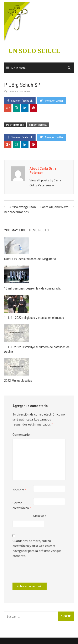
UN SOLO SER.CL (34, 51)
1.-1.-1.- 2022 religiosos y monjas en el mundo (34, 318)
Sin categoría (38, 125)
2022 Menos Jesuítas (18, 381)
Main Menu (19, 68)
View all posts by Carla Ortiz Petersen (45, 183)
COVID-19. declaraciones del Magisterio (30, 259)
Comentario (22, 434)
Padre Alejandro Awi (54, 207)
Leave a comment (20, 91)
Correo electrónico (22, 505)
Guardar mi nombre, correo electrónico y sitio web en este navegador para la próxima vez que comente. (37, 548)
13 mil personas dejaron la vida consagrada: (32, 288)
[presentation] (41, 572)
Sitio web (40, 516)
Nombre (19, 490)
